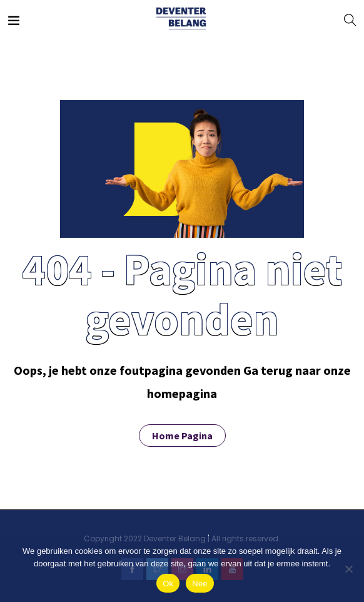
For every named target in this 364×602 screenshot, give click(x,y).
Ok (168, 584)
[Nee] (348, 569)
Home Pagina (182, 436)
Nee (200, 584)
